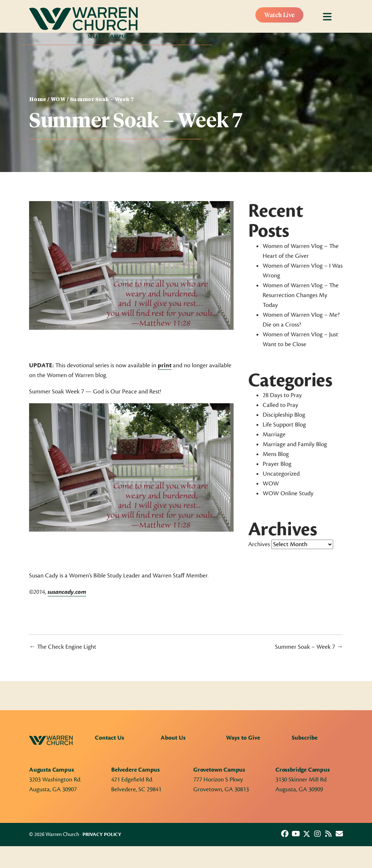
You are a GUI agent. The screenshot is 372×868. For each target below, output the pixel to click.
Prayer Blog (277, 464)
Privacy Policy (102, 835)
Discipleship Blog (284, 415)
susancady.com (67, 592)
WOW (58, 100)
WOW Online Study (288, 493)
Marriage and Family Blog (295, 444)
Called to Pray (280, 405)
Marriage (274, 435)
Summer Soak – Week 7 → (309, 647)
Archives (259, 544)
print (165, 365)
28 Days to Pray (282, 395)
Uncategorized (281, 474)
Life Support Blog (284, 425)
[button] (285, 834)
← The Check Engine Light (63, 647)
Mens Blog (276, 454)
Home (38, 100)
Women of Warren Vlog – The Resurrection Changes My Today (301, 295)
